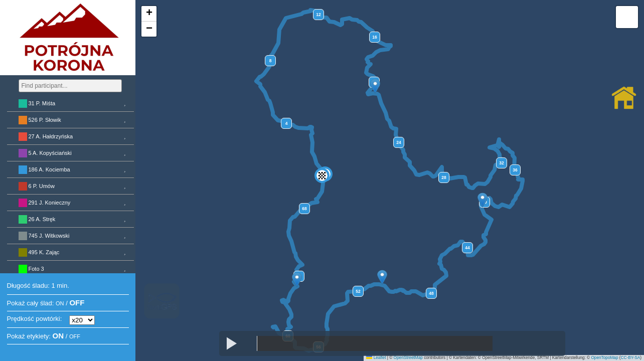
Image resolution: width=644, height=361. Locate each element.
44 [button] (467, 248)
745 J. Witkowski (49, 236)
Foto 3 (36, 269)
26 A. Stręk (42, 219)
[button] (375, 86)
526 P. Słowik (45, 120)
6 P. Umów (42, 186)
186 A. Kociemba (49, 169)
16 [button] (374, 37)
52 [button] (358, 291)
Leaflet (376, 358)
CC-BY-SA (631, 358)
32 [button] (501, 163)
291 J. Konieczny (50, 203)
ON (60, 303)
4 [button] (287, 123)
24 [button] (398, 142)
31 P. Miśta (42, 103)
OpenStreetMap (408, 358)
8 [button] (271, 61)
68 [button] (304, 209)
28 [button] (444, 177)
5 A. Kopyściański (50, 153)
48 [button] (431, 293)
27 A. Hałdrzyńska (51, 136)
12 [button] (318, 15)
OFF (77, 303)
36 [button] (515, 170)
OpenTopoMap (604, 358)
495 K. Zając (44, 252)
